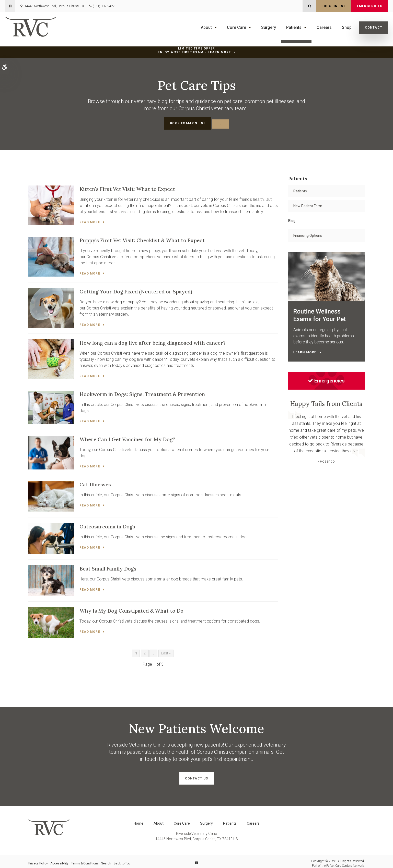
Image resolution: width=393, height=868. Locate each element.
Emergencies (370, 6)
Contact (374, 28)
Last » (166, 651)
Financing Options (308, 234)
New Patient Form (308, 205)
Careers (324, 27)
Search (106, 860)
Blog (292, 220)
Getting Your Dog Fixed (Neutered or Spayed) (136, 290)
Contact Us (197, 776)
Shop (347, 27)
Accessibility (59, 860)
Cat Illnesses (95, 482)
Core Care (236, 27)
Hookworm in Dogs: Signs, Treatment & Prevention (142, 392)
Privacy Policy (38, 860)
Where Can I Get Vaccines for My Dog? (127, 437)
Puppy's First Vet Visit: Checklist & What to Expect (142, 239)
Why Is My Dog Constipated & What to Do (131, 608)
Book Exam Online (172, 123)
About (206, 27)
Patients (294, 27)
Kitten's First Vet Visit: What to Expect (127, 188)
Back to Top (122, 860)
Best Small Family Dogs (108, 566)
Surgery (269, 27)
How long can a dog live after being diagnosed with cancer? (153, 341)
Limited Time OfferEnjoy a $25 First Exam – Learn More (194, 50)
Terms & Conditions (85, 860)
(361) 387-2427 (104, 6)
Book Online (334, 6)
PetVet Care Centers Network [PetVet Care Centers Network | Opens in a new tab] (345, 862)
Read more (90, 221)
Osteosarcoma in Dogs (107, 524)
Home (138, 820)
